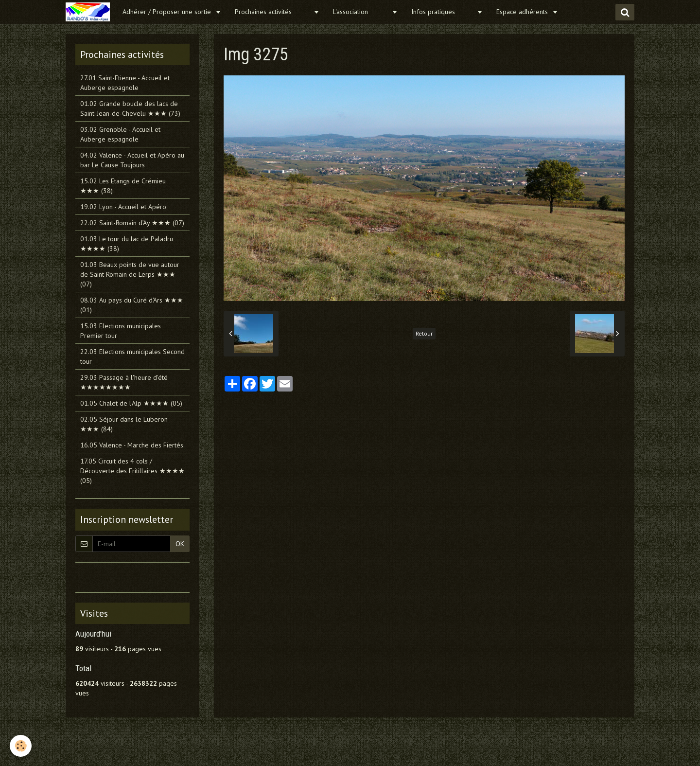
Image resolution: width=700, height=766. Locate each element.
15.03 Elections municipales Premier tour (121, 331)
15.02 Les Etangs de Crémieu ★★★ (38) (123, 186)
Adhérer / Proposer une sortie (168, 12)
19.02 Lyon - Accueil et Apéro (123, 207)
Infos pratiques (443, 12)
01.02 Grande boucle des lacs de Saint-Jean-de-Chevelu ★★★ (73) (130, 108)
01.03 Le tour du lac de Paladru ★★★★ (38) (127, 244)
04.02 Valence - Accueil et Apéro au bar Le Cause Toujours (132, 160)
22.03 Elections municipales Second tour (132, 356)
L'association (361, 12)
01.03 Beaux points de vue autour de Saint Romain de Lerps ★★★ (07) (130, 274)
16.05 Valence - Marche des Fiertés (132, 445)
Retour (424, 333)
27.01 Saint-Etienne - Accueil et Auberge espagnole (125, 83)
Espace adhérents (523, 12)
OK (180, 544)
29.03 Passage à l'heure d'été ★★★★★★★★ (124, 382)
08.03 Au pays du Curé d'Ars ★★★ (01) (132, 305)
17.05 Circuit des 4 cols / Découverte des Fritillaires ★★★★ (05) (132, 471)
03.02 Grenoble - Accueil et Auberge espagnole (120, 134)
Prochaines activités (273, 12)
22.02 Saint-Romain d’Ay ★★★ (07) (132, 223)
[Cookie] (21, 746)
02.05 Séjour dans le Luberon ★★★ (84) (124, 424)
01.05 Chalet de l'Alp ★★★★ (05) (131, 403)
